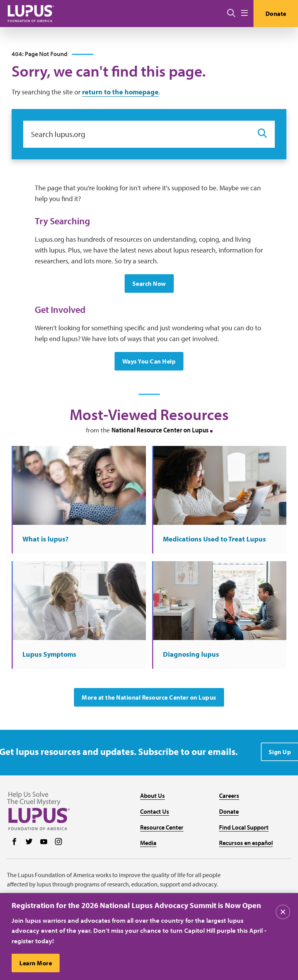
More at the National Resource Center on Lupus (149, 697)
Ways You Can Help (149, 361)
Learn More (36, 963)
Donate (276, 14)
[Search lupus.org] (137, 134)
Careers (229, 796)
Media (148, 843)
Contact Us (155, 811)
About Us (152, 796)
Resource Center (162, 827)
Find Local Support (244, 827)
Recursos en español (246, 843)
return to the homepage (120, 92)
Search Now (149, 283)
